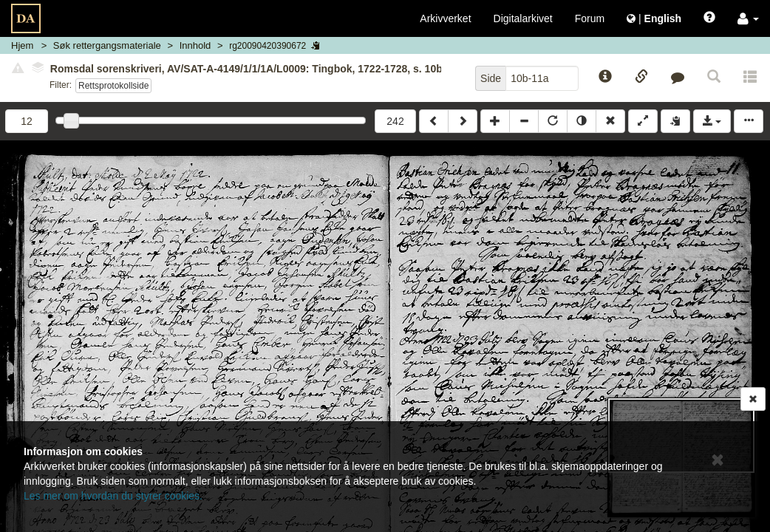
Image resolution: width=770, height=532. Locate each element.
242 (395, 121)
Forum (590, 18)
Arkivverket (445, 18)
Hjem (22, 45)
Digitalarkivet (523, 18)
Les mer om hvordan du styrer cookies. (113, 496)
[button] (748, 18)
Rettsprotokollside (113, 86)
